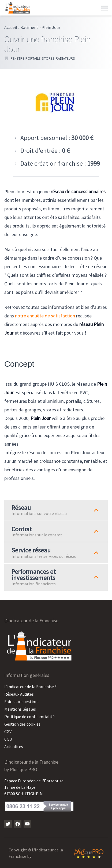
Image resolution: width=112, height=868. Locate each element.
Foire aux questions (22, 702)
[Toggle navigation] (104, 7)
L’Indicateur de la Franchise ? (30, 687)
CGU (8, 739)
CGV (8, 731)
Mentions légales (20, 709)
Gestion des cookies (22, 724)
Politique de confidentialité (29, 717)
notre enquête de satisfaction (45, 316)
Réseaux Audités (19, 694)
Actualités (14, 746)
